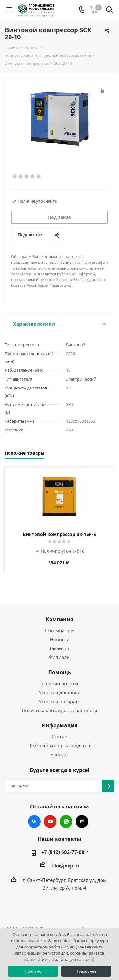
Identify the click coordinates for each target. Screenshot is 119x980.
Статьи (60, 737)
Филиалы (60, 657)
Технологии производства (60, 745)
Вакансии (60, 648)
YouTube (50, 822)
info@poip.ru (65, 865)
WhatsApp (66, 822)
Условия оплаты (60, 683)
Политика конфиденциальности (60, 710)
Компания (60, 619)
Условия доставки (60, 692)
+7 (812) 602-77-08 (63, 852)
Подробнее (86, 971)
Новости (60, 639)
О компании (60, 630)
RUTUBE (82, 822)
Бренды (60, 754)
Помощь (60, 672)
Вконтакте (34, 822)
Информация (60, 725)
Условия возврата (60, 701)
